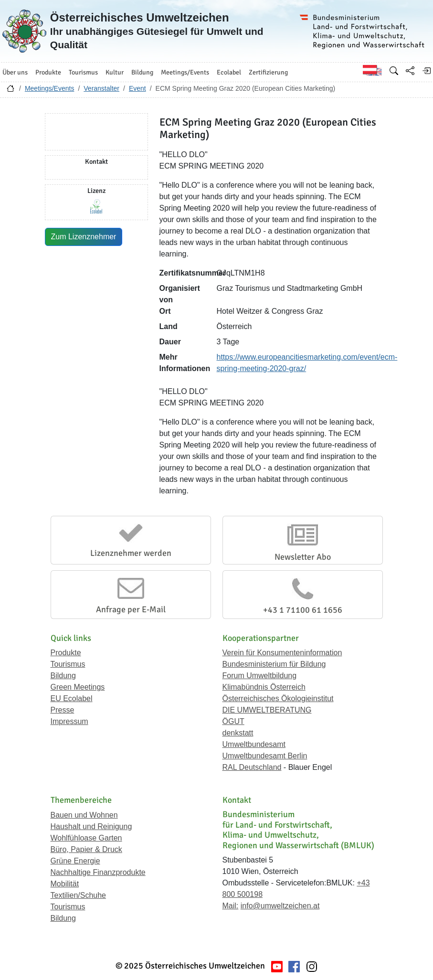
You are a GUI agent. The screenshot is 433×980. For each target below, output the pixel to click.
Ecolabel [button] (229, 72)
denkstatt (238, 733)
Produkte (66, 653)
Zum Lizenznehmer (84, 237)
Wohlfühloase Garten (86, 838)
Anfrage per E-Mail (131, 609)
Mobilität (65, 884)
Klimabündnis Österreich (264, 687)
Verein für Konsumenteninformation (282, 653)
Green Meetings (78, 687)
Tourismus (68, 664)
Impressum (69, 721)
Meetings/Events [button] (185, 72)
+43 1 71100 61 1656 (303, 610)
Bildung (63, 676)
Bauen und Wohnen (84, 815)
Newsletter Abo (303, 557)
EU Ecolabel (72, 698)
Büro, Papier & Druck (86, 849)
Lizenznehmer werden (131, 553)
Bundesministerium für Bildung (274, 664)
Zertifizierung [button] (268, 72)
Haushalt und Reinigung (91, 826)
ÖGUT (233, 721)
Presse (63, 710)
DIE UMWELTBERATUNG (267, 710)
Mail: (231, 906)
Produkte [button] (48, 72)
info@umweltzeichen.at (280, 906)
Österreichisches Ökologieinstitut (278, 698)
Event (137, 88)
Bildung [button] (142, 72)
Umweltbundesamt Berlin (265, 756)
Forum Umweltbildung (260, 676)
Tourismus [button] (83, 72)
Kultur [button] (115, 72)
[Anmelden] (426, 71)
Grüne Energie (75, 861)
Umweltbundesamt (254, 744)
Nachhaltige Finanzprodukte (98, 872)
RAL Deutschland (252, 767)
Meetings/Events (50, 88)
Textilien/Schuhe (79, 895)
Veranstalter (101, 88)
